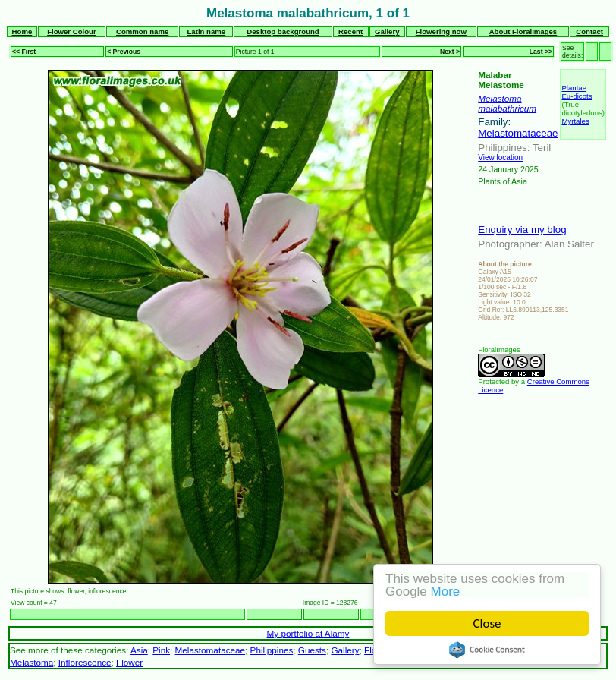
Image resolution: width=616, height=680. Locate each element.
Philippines (272, 650)
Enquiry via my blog (522, 230)
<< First (24, 52)
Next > (450, 52)
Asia (139, 650)
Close (487, 623)
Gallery (387, 31)
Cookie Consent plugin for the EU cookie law (487, 650)
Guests (312, 650)
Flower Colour (72, 31)
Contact (589, 31)
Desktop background (283, 31)
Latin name (207, 31)
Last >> (541, 52)
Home (22, 31)
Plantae (574, 88)
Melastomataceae (518, 133)
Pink (161, 650)
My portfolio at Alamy (308, 633)
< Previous (124, 52)
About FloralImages (523, 31)
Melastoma (500, 98)
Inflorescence (85, 662)
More (446, 592)
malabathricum (507, 108)
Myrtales (575, 121)
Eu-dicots (577, 96)
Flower (129, 662)
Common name (142, 31)
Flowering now (441, 31)
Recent (350, 31)
